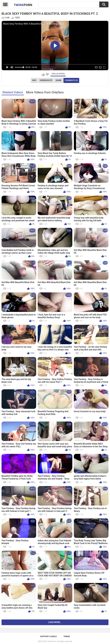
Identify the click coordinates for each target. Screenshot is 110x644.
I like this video (43, 75)
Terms (67, 636)
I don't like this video (47, 75)
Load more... (55, 622)
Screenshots (46, 80)
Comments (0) (71, 80)
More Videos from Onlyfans (45, 92)
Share (59, 80)
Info (34, 80)
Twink (23, 5)
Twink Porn (52, 641)
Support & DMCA (48, 636)
